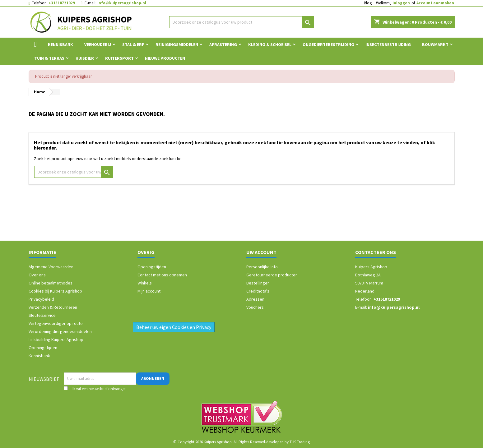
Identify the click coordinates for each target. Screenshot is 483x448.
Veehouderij (98, 44)
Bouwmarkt (435, 44)
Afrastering (223, 44)
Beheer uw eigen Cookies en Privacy (174, 327)
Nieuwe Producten (165, 58)
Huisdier (85, 58)
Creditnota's (258, 291)
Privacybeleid (41, 299)
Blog (368, 3)
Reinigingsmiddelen (177, 44)
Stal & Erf (133, 44)
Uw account (261, 252)
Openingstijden (43, 348)
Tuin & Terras (49, 58)
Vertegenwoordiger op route (56, 323)
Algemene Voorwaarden (51, 267)
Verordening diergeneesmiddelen (60, 331)
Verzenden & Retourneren (53, 307)
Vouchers (255, 307)
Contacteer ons (376, 252)
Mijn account (149, 291)
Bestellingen (258, 283)
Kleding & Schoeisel (270, 44)
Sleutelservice (42, 315)
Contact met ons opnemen (162, 275)
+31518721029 (62, 3)
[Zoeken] (241, 22)
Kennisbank (60, 44)
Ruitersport (119, 58)
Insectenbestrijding (388, 44)
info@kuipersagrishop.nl (122, 3)
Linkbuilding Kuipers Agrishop (56, 339)
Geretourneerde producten (272, 275)
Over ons (37, 275)
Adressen (255, 299)
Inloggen (401, 3)
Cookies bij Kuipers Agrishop (55, 291)
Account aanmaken (435, 3)
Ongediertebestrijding (328, 44)
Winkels (145, 283)
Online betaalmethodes (51, 283)
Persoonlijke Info (262, 267)
